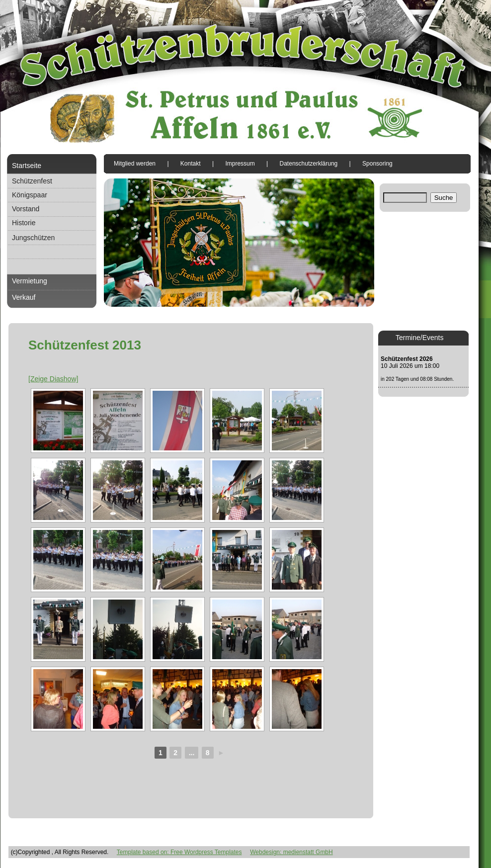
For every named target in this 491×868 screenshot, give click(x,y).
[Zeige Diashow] (53, 379)
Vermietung (30, 281)
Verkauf (24, 297)
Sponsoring (377, 164)
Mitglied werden (135, 164)
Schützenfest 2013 (85, 345)
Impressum (240, 164)
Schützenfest (32, 181)
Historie (24, 223)
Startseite (27, 166)
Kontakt (191, 164)
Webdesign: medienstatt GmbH (291, 852)
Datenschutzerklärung (309, 164)
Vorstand (26, 209)
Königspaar (30, 195)
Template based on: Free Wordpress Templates (179, 852)
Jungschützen (33, 238)
